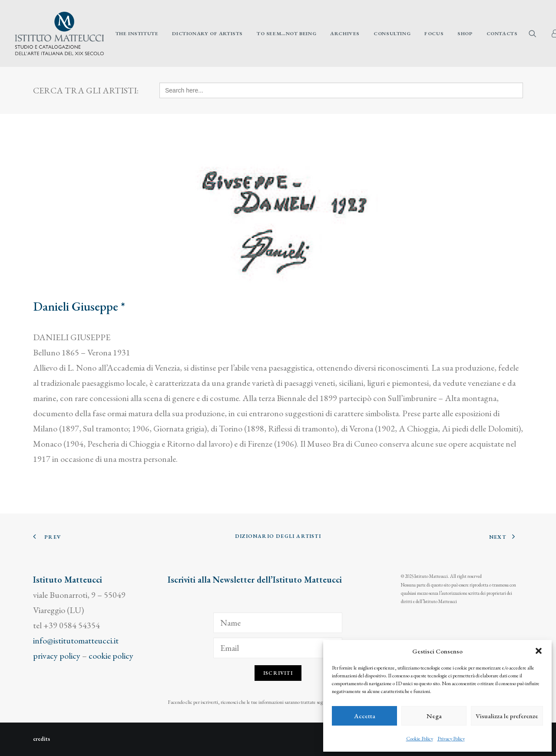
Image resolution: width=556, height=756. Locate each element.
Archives (345, 33)
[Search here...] (341, 90)
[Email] (278, 648)
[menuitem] (137, 33)
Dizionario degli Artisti (278, 536)
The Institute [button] (137, 33)
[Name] (278, 623)
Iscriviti (278, 673)
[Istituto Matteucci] (59, 33)
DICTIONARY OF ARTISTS (207, 33)
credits (41, 739)
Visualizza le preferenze (507, 716)
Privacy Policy (451, 739)
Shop (465, 33)
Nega (434, 716)
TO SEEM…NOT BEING (286, 33)
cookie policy (111, 656)
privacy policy (57, 656)
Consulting (392, 33)
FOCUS (434, 33)
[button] (539, 651)
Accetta (365, 716)
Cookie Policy (420, 739)
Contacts (502, 33)
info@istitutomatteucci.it (76, 640)
